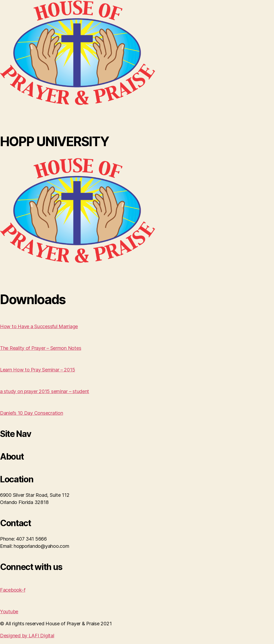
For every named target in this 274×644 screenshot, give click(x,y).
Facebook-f (13, 590)
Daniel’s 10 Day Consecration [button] (31, 413)
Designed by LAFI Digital (27, 636)
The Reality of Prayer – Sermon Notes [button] (41, 348)
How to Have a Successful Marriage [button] (39, 326)
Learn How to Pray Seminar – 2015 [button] (37, 370)
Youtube (9, 612)
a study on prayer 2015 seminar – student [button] (45, 391)
